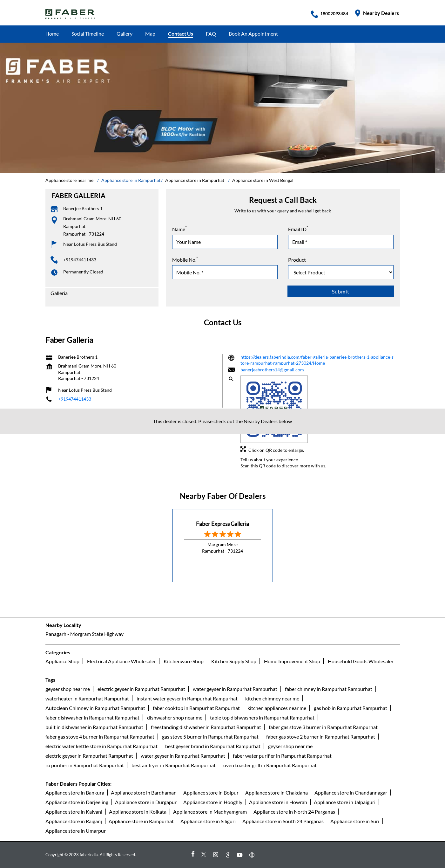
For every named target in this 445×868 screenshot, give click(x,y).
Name (179, 229)
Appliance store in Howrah (278, 802)
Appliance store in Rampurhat (141, 821)
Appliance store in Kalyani (74, 812)
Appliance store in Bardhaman (144, 792)
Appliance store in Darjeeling (77, 802)
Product (297, 260)
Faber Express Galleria (222, 524)
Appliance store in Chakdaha (276, 792)
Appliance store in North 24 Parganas (294, 812)
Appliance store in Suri (355, 821)
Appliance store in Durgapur (146, 802)
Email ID (298, 229)
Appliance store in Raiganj (74, 821)
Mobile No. (185, 259)
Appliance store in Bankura (75, 792)
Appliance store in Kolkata (138, 812)
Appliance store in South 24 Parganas (283, 821)
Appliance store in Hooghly (213, 802)
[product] (341, 272)
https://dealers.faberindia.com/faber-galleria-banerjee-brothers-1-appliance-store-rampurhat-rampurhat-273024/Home (317, 360)
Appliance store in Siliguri (208, 821)
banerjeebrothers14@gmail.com (272, 370)
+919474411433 (80, 260)
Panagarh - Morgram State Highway (84, 634)
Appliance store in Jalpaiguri (345, 802)
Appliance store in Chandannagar (351, 792)
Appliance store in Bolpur (211, 792)
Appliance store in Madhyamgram (210, 812)
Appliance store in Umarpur (76, 831)
